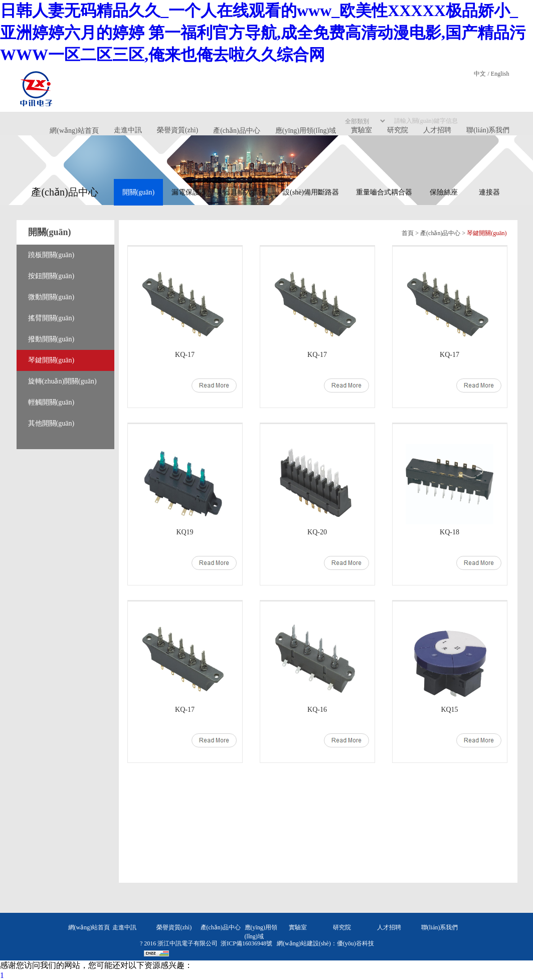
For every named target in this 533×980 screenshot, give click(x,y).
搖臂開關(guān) (51, 318)
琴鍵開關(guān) (51, 360)
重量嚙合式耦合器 (384, 192)
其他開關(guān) (51, 423)
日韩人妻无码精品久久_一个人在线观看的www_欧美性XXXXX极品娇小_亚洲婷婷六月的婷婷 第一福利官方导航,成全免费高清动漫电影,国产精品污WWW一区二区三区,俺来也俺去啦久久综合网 (263, 33)
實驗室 (298, 927)
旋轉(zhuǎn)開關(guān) (62, 381)
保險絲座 (444, 192)
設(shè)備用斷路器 (311, 192)
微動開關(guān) (51, 297)
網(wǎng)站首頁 (74, 131)
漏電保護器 (189, 192)
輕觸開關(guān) (51, 402)
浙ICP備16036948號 (246, 943)
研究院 (342, 927)
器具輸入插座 (245, 192)
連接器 (489, 192)
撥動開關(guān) (51, 339)
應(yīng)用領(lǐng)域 (306, 131)
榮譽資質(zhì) (177, 130)
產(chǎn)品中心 (237, 131)
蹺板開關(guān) (51, 255)
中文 (480, 74)
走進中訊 (128, 130)
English (500, 74)
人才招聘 (389, 927)
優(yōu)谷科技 (356, 943)
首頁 (408, 233)
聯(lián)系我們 (440, 927)
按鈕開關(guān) (51, 276)
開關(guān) (139, 192)
